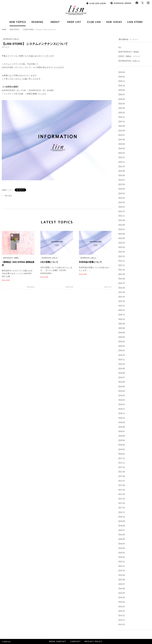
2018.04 (122, 440)
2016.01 (122, 557)
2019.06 (122, 382)
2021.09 (122, 274)
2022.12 (122, 211)
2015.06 (122, 589)
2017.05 (122, 490)
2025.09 (122, 90)
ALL (120, 47)
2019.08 (122, 373)
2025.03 (122, 108)
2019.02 (122, 400)
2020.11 (122, 315)
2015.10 (122, 571)
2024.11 (122, 117)
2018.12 (122, 409)
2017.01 (122, 508)
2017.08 (122, 476)
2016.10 (122, 517)
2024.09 (122, 126)
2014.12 (122, 616)
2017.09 (122, 472)
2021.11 (122, 265)
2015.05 (122, 593)
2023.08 (122, 175)
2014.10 (122, 624)
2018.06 (122, 436)
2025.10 (122, 86)
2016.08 (122, 526)
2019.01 (122, 404)
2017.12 (122, 458)
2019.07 (122, 377)
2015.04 (122, 598)
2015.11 (122, 566)
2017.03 (122, 499)
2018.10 (122, 418)
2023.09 (122, 171)
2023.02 (122, 202)
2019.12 (122, 355)
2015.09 (122, 575)
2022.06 (122, 234)
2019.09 (122, 369)
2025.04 (122, 104)
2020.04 (122, 337)
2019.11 (122, 360)
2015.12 (122, 562)
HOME (4, 30)
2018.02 (122, 449)
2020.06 (122, 333)
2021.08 (122, 279)
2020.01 (122, 351)
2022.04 (122, 243)
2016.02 (122, 553)
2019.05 (122, 387)
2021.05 (122, 292)
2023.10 (122, 167)
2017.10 (122, 467)
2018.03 (122, 445)
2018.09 (122, 422)
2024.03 (122, 149)
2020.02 (122, 346)
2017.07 (122, 481)
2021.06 (122, 288)
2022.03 (122, 247)
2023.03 (122, 198)
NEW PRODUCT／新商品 (129, 52)
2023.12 (122, 157)
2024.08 (122, 131)
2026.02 (122, 77)
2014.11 (122, 620)
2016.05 (122, 539)
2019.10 (122, 364)
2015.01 (122, 611)
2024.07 (122, 135)
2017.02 (122, 503)
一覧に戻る (8, 196)
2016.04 (122, 544)
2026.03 (122, 72)
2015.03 (122, 602)
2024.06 (122, 140)
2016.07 (122, 530)
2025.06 (122, 99)
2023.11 (122, 162)
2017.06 (122, 485)
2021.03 (122, 301)
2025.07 (122, 95)
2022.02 (122, 252)
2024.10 (122, 122)
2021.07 (122, 283)
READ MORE (6, 280)
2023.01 (122, 207)
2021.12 (122, 261)
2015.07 (122, 584)
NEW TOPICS (14, 30)
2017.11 (122, 463)
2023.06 (122, 184)
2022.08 (122, 225)
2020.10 (122, 319)
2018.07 (122, 431)
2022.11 (122, 216)
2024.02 (122, 153)
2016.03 (122, 548)
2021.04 (122, 297)
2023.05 (122, 189)
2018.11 (122, 413)
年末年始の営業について (90, 262)
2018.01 (122, 454)
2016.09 (122, 521)
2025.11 (122, 81)
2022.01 (122, 256)
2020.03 (122, 342)
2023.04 (122, 194)
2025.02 (122, 113)
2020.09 (122, 324)
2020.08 (122, 328)
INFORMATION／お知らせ (129, 61)
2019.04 (122, 391)
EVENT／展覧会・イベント (129, 56)
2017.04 (122, 494)
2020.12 (122, 310)
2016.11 (122, 512)
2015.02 (122, 607)
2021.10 (122, 270)
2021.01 (122, 306)
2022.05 (122, 238)
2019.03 (122, 396)
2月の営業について (49, 262)
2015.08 (122, 580)
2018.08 (122, 427)
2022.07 (122, 229)
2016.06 (122, 535)
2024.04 (122, 144)
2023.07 (122, 180)
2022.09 (122, 220)
